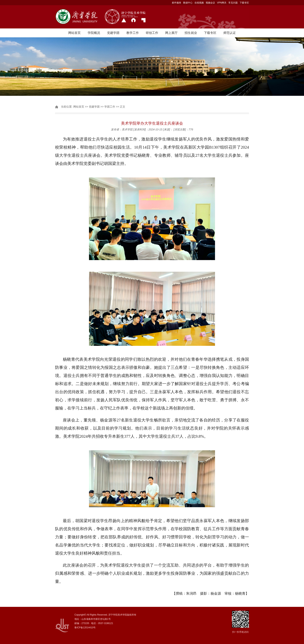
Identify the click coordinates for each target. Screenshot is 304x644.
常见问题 (233, 3)
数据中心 (188, 3)
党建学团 (113, 33)
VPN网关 (222, 3)
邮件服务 (177, 3)
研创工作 (152, 33)
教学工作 (133, 33)
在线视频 (199, 3)
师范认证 (230, 33)
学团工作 (110, 107)
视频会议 (210, 3)
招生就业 (191, 33)
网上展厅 (171, 33)
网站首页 (74, 33)
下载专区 (244, 3)
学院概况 (94, 33)
